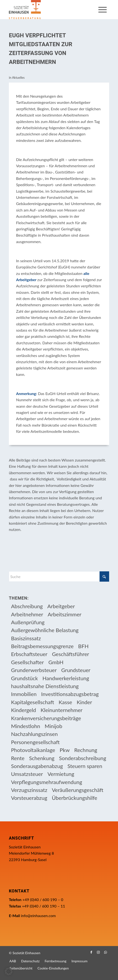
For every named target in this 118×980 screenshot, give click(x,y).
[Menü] (103, 10)
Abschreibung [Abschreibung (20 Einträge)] (27, 606)
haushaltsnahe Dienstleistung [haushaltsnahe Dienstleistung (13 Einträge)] (45, 686)
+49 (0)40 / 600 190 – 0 (43, 899)
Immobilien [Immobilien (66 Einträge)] (24, 694)
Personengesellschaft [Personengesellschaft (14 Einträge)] (35, 742)
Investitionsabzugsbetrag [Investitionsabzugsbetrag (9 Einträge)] (70, 694)
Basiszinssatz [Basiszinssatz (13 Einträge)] (26, 638)
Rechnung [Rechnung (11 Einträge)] (86, 750)
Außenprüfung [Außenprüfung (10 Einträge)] (28, 622)
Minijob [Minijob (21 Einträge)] (53, 726)
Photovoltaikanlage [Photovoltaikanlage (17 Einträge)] (33, 750)
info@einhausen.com (38, 916)
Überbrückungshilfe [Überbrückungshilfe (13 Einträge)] (74, 798)
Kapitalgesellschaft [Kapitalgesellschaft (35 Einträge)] (33, 702)
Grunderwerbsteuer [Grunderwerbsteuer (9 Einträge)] (34, 670)
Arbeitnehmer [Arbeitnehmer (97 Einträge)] (27, 614)
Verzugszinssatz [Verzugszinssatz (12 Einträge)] (29, 790)
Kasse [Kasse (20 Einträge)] (65, 702)
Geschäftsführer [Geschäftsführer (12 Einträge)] (71, 654)
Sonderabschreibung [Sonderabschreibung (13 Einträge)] (83, 758)
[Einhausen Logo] (49, 10)
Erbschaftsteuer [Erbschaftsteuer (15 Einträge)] (29, 654)
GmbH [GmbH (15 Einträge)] (56, 662)
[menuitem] (103, 10)
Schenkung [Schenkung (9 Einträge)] (42, 758)
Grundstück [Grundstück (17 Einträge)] (24, 678)
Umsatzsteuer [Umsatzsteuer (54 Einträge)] (27, 774)
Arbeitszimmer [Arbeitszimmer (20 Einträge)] (65, 614)
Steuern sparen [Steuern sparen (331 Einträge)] (85, 766)
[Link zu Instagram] (98, 952)
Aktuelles (18, 78)
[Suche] (59, 576)
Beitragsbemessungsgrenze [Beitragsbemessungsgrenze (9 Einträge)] (42, 646)
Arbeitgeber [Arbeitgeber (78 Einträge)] (61, 606)
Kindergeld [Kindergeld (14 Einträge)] (24, 710)
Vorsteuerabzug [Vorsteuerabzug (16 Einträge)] (29, 798)
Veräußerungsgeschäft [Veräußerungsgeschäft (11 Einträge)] (78, 790)
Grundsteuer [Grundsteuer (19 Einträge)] (76, 670)
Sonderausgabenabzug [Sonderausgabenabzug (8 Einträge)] (37, 766)
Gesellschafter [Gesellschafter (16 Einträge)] (27, 662)
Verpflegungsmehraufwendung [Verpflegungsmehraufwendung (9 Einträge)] (47, 782)
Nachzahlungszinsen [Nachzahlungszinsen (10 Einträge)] (34, 734)
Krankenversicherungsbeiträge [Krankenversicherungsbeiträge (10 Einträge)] (46, 718)
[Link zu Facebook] (91, 952)
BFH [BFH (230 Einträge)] (83, 646)
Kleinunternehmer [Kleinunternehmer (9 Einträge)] (62, 710)
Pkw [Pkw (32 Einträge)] (65, 750)
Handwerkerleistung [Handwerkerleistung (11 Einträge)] (66, 678)
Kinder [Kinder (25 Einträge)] (84, 702)
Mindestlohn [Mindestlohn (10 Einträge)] (26, 726)
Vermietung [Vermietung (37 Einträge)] (61, 774)
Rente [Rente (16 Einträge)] (18, 758)
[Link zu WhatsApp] (106, 952)
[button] (9, 971)
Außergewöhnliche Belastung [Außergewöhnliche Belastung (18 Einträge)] (45, 630)
